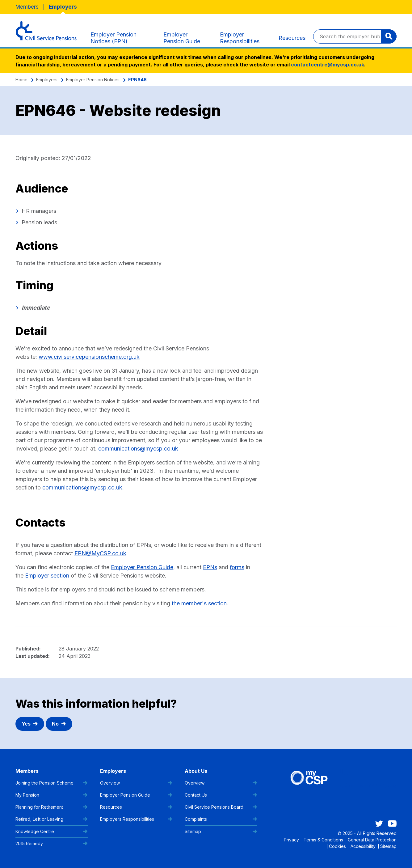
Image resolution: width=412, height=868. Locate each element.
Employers (63, 7)
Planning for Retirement (52, 807)
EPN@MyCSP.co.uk (100, 553)
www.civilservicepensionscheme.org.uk (89, 357)
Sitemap (221, 831)
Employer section (47, 576)
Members (27, 7)
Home (21, 80)
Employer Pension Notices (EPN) (114, 38)
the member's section (199, 603)
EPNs (210, 567)
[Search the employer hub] (355, 36)
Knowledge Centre (52, 831)
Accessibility (363, 846)
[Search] (389, 36)
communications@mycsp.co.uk (138, 449)
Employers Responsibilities (136, 819)
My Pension (52, 795)
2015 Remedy (52, 843)
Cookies (337, 846)
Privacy (291, 840)
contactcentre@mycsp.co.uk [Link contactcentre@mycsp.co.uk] (328, 65)
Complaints (221, 819)
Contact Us (221, 795)
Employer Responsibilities (240, 38)
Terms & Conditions (323, 840)
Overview (136, 783)
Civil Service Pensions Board (221, 807)
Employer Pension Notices (93, 80)
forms (237, 567)
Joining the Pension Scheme (52, 783)
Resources (292, 38)
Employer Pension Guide (182, 38)
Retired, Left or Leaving (52, 819)
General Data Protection (372, 840)
